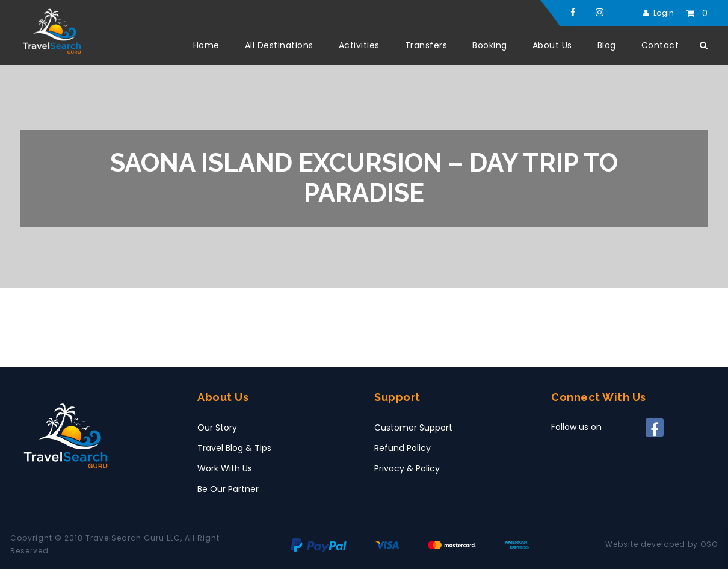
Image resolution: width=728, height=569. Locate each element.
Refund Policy (403, 448)
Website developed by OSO (662, 544)
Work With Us (225, 468)
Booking (490, 45)
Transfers (426, 45)
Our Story (217, 428)
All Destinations (279, 45)
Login (664, 13)
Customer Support (413, 428)
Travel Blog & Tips (234, 448)
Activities (359, 45)
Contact (660, 45)
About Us (552, 45)
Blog (607, 45)
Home (206, 45)
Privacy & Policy (407, 468)
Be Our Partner (228, 489)
